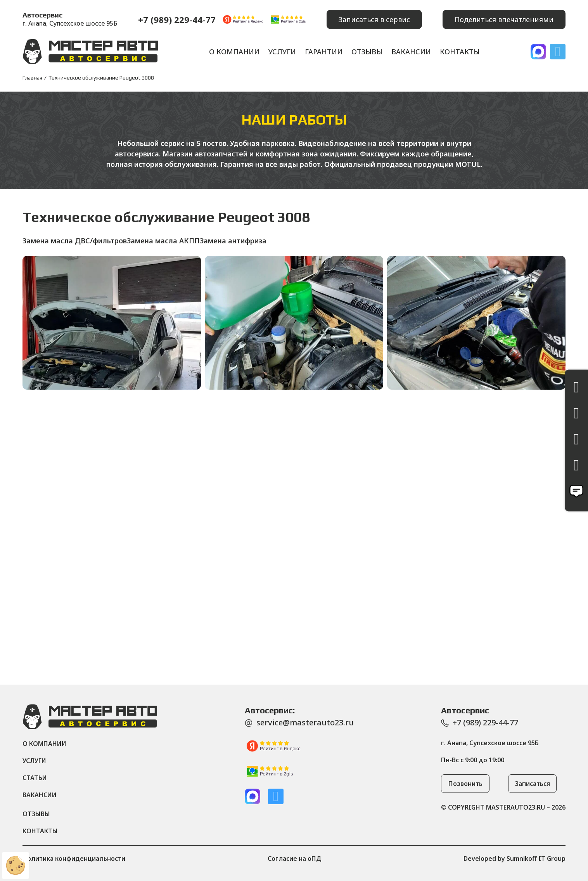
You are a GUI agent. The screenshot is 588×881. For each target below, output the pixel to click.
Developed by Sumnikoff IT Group (514, 858)
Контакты (460, 52)
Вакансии (411, 52)
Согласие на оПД (295, 858)
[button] (374, 19)
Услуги (282, 52)
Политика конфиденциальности (74, 858)
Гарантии (324, 52)
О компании (234, 52)
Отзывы (367, 52)
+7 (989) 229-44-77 (177, 19)
